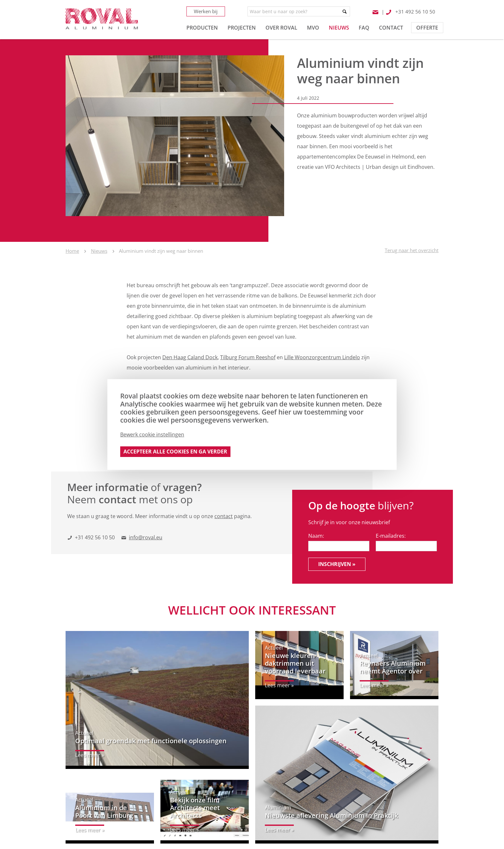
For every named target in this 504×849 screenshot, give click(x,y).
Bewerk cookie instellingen (152, 434)
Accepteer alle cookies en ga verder (175, 452)
